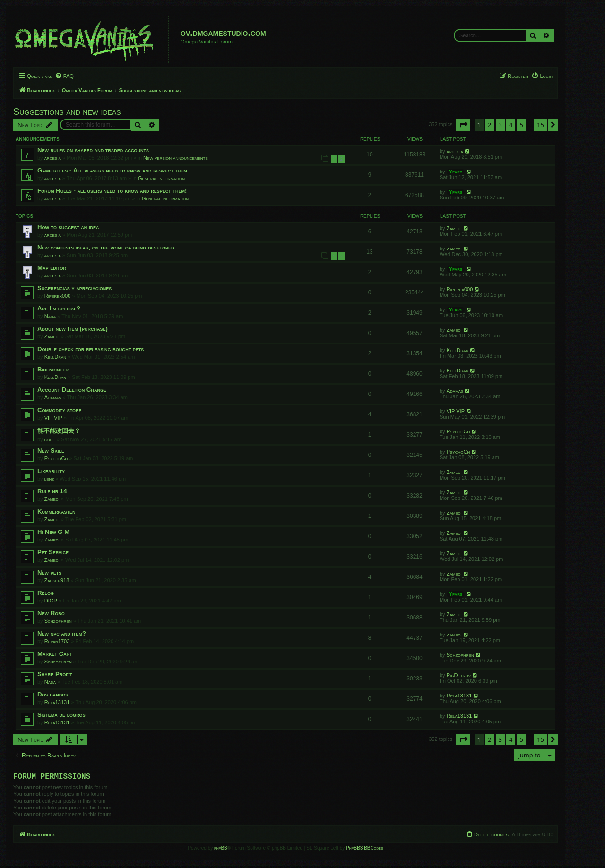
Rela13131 (57, 702)
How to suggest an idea (68, 227)
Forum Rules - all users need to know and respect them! (112, 191)
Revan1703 (57, 641)
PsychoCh (458, 431)
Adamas (53, 397)
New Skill (51, 451)
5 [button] (522, 125)
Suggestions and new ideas (67, 112)
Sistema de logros (61, 715)
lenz (49, 479)
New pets (49, 572)
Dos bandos (53, 694)
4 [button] (511, 125)
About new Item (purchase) (73, 329)
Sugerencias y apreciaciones (74, 288)
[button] (463, 125)
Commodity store (60, 410)
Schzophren (58, 621)
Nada (50, 316)
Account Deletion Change (72, 390)
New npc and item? (62, 633)
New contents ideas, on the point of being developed (106, 247)
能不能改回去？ (59, 431)
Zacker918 (57, 580)
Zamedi (454, 228)
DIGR (51, 601)
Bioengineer (53, 369)
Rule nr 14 (52, 491)
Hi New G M (53, 532)
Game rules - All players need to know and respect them (112, 170)
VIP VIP (53, 418)
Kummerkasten (56, 511)
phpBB (221, 850)
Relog (46, 593)
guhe (50, 439)
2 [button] (489, 125)
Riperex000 (58, 296)
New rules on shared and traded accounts (93, 150)
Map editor (52, 268)
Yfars (456, 172)
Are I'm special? (59, 308)
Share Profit (55, 674)
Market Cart (55, 654)
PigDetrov (459, 675)
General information (161, 178)
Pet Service (53, 552)
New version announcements (176, 158)
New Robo (51, 613)
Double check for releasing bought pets (91, 349)
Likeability (51, 471)
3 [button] (500, 125)
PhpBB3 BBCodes (364, 850)
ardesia (53, 158)
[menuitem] (64, 76)
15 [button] (540, 125)
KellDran (55, 357)
